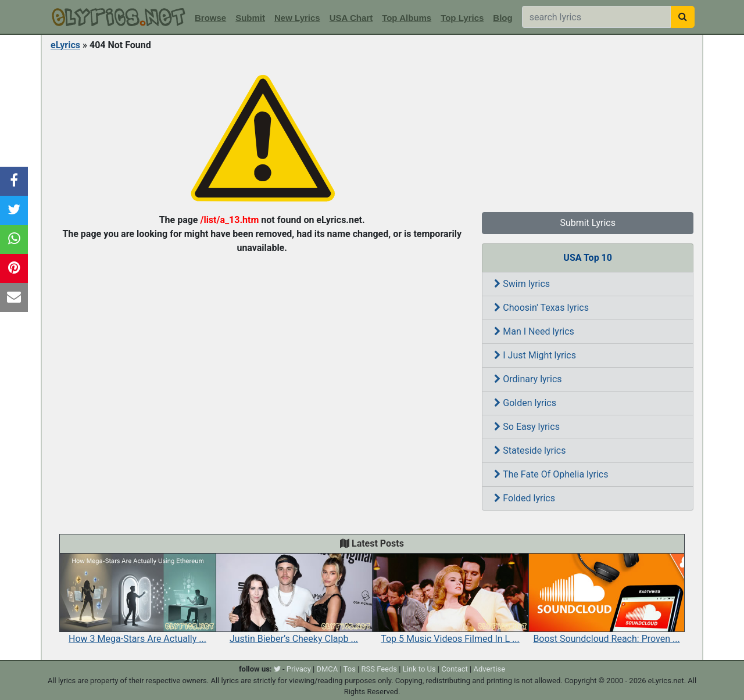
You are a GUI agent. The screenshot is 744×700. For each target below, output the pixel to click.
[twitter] (277, 669)
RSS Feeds (380, 669)
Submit (250, 18)
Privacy (299, 669)
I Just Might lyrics (535, 355)
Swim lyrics (522, 284)
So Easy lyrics (527, 427)
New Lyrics (297, 18)
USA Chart (351, 18)
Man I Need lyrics (534, 331)
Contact (454, 669)
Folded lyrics (525, 498)
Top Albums (407, 18)
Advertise (489, 669)
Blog (502, 18)
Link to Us (419, 669)
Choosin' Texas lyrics (541, 308)
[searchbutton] (683, 17)
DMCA (327, 669)
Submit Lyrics (588, 223)
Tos (350, 669)
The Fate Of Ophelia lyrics (551, 474)
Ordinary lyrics (528, 379)
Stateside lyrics (530, 450)
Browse (210, 18)
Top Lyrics (462, 18)
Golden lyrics (525, 403)
